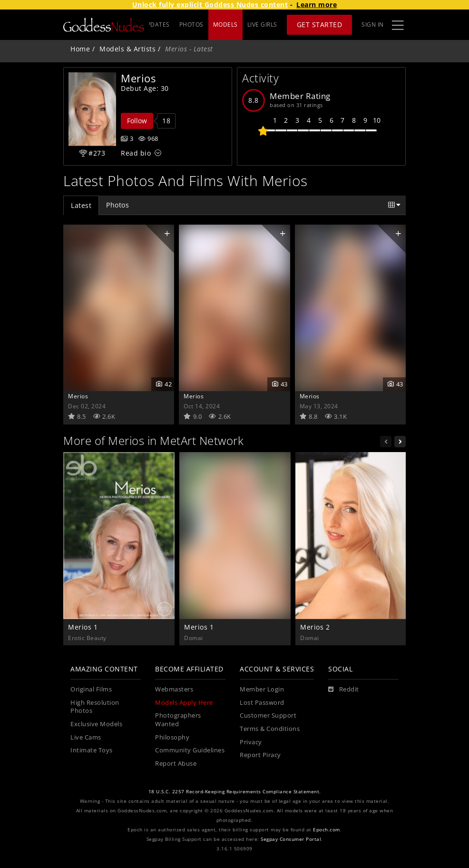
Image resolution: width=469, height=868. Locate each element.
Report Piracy (260, 755)
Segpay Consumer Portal (291, 839)
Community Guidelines (190, 750)
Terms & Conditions (270, 729)
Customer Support (268, 715)
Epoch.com (327, 830)
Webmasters (174, 689)
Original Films (91, 689)
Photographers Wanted (178, 720)
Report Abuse (176, 764)
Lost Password (262, 703)
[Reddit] (344, 690)
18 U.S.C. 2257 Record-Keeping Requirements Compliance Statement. (235, 792)
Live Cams (86, 737)
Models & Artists (127, 49)
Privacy (251, 742)
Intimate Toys (92, 750)
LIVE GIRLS (262, 25)
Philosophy (172, 737)
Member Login (262, 689)
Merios (78, 396)
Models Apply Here (184, 703)
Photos (117, 205)
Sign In (373, 25)
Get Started (320, 25)
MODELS (225, 25)
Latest (81, 205)
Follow (137, 121)
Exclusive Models (96, 724)
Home (80, 49)
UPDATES (190, 25)
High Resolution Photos (95, 707)
